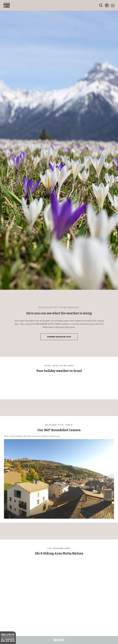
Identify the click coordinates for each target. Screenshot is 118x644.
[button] (9, 145)
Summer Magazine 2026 (59, 337)
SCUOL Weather (59, 385)
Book (59, 640)
